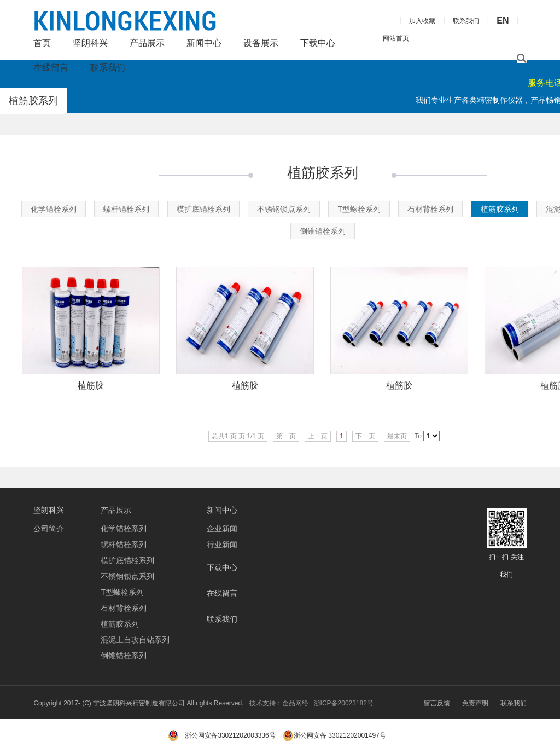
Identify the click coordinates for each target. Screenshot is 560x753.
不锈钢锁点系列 (284, 209)
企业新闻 (222, 529)
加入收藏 (422, 21)
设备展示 (261, 43)
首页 (42, 43)
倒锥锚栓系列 (323, 231)
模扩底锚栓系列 (203, 209)
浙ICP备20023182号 (344, 703)
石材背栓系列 (430, 209)
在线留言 (51, 68)
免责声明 (475, 703)
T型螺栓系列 (359, 209)
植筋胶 (91, 386)
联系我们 (108, 68)
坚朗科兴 (90, 43)
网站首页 (396, 38)
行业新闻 (222, 545)
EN (503, 21)
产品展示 (147, 43)
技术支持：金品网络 (279, 703)
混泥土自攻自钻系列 (135, 640)
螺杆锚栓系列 (126, 209)
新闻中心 (204, 43)
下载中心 (318, 43)
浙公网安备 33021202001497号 (334, 735)
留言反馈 (437, 703)
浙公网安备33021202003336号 (230, 735)
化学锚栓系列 (54, 209)
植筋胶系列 (500, 209)
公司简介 (49, 529)
